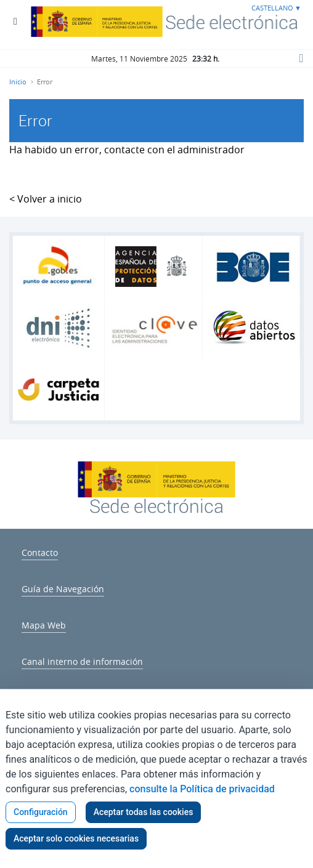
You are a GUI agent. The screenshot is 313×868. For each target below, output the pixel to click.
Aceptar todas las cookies (144, 812)
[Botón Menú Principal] (15, 22)
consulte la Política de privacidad (202, 789)
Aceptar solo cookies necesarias (76, 838)
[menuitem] (40, 551)
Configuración (41, 812)
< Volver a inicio (46, 199)
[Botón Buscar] (301, 58)
